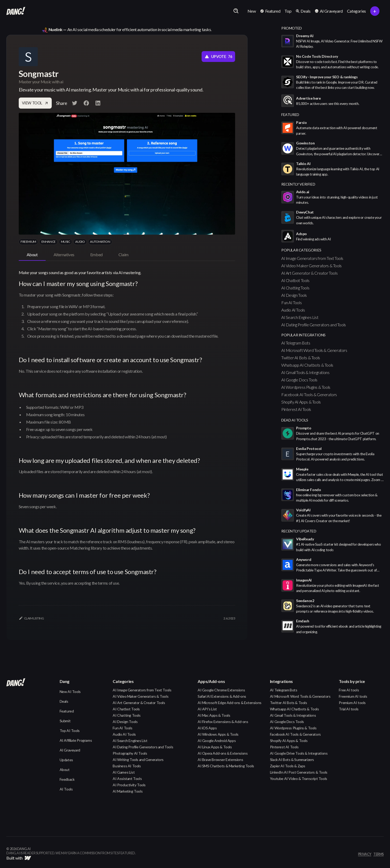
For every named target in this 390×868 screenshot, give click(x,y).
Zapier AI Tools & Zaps (288, 766)
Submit (65, 721)
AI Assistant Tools (127, 779)
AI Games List (124, 772)
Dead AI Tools (295, 420)
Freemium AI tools (353, 696)
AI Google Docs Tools (299, 380)
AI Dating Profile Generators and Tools (314, 325)
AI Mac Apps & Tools (214, 715)
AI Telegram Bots (296, 343)
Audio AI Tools (293, 310)
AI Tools (66, 789)
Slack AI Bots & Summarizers (292, 760)
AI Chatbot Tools (295, 280)
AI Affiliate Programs (76, 740)
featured (290, 115)
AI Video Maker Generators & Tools (311, 266)
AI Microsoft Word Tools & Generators (314, 350)
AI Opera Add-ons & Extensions (223, 753)
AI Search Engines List (300, 317)
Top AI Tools (70, 731)
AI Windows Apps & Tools (218, 734)
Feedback (67, 779)
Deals (64, 701)
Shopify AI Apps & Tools (301, 402)
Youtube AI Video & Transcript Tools (299, 779)
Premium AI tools (352, 703)
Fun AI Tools (291, 302)
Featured (67, 711)
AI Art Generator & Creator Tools (309, 273)
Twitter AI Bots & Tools (301, 358)
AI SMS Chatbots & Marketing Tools (226, 766)
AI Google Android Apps (217, 741)
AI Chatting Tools (295, 288)
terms (379, 854)
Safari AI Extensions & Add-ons (222, 696)
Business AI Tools (127, 766)
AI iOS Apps (207, 728)
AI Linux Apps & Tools (215, 747)
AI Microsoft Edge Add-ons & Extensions (230, 703)
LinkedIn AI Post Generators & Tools (299, 772)
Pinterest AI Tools (296, 409)
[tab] (32, 255)
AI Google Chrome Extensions (221, 690)
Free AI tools (349, 690)
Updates (66, 760)
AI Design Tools (294, 295)
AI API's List (207, 709)
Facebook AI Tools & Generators (309, 394)
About (65, 770)
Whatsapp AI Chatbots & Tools (307, 365)
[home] (16, 11)
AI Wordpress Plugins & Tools (306, 387)
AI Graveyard (70, 750)
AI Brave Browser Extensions (220, 760)
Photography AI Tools (130, 753)
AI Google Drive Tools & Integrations (299, 753)
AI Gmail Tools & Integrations (305, 372)
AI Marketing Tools (128, 791)
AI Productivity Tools (129, 785)
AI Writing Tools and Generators (138, 760)
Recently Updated (299, 531)
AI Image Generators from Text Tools (312, 258)
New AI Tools (70, 692)
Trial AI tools (349, 709)
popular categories (301, 250)
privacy (365, 854)
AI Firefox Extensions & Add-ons (223, 722)
